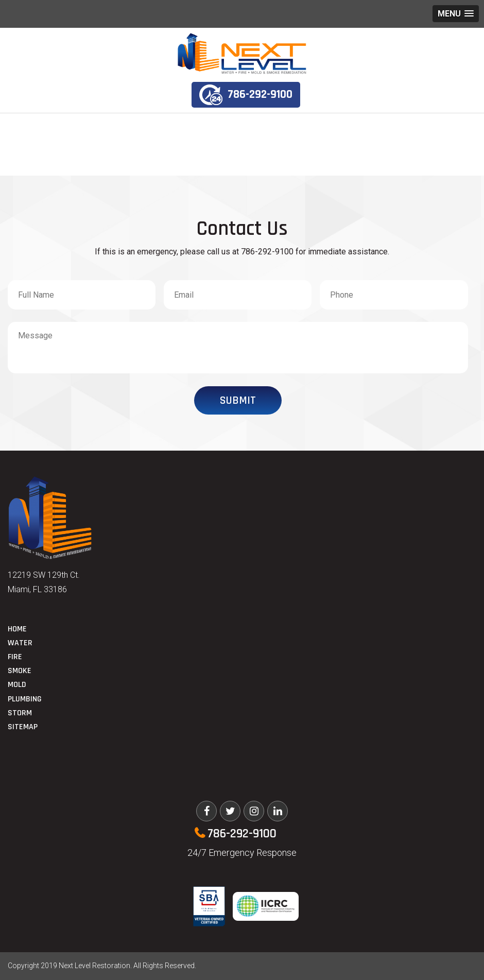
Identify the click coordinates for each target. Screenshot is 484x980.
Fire (15, 657)
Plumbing (25, 699)
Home (17, 629)
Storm (20, 713)
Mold (17, 685)
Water (20, 643)
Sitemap (23, 727)
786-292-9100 (246, 95)
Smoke (20, 671)
